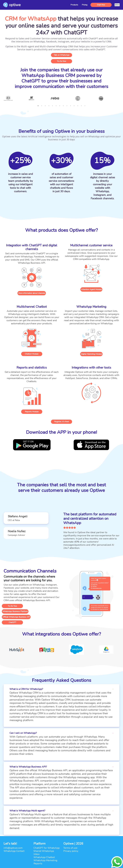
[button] (26, 518)
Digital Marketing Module (91, 354)
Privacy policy (71, 851)
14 (85, 106)
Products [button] (74, 5)
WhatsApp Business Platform (15, 611)
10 (71, 106)
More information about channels (32, 293)
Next (121, 100)
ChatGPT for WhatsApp (47, 848)
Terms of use (70, 848)
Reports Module (32, 412)
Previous (2, 100)
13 (81, 106)
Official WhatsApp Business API (16, 617)
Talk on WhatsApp (62, 55)
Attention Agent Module (91, 289)
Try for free (61, 61)
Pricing (85, 5)
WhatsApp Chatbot (44, 857)
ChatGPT (12, 622)
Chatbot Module (32, 354)
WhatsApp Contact (14, 851)
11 (74, 106)
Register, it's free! (61, 422)
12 (78, 106)
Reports (38, 863)
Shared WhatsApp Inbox (44, 853)
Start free (101, 5)
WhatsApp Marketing (45, 860)
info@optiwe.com (13, 848)
